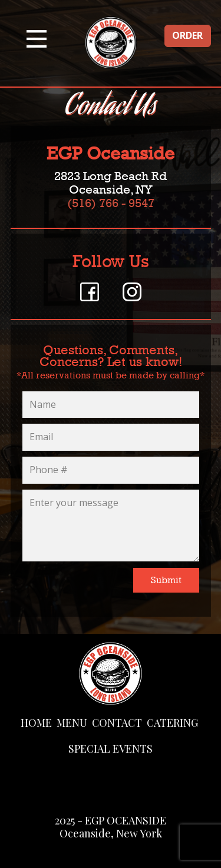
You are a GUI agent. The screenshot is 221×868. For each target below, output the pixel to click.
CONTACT (117, 723)
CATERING (172, 723)
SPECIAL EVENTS (111, 749)
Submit (166, 580)
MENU (72, 723)
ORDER (187, 35)
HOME (36, 723)
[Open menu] (37, 39)
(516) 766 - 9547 (111, 203)
